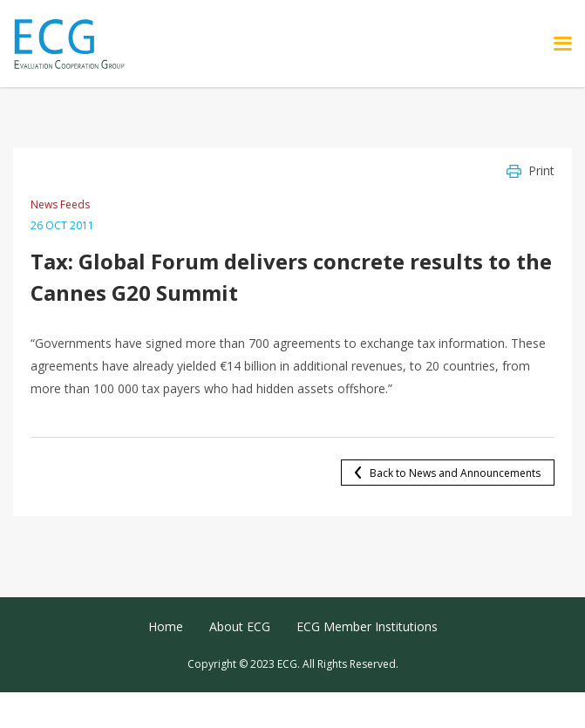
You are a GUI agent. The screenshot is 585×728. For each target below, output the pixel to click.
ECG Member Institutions (367, 626)
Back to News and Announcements (455, 473)
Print (541, 170)
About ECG (240, 626)
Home (166, 626)
